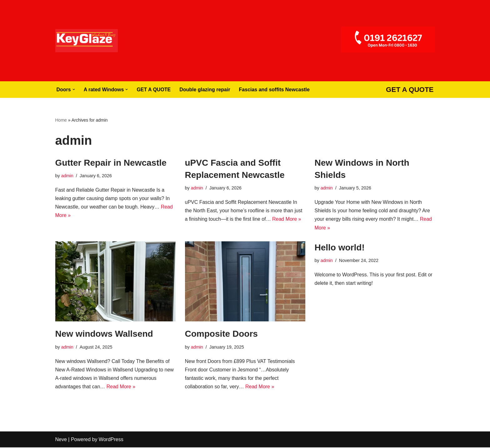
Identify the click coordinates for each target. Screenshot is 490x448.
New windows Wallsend (104, 334)
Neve (61, 440)
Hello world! (340, 247)
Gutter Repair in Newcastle (111, 163)
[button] (74, 89)
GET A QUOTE (154, 90)
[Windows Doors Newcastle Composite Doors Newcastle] (87, 41)
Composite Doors (221, 334)
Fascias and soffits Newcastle (275, 90)
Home (61, 120)
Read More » (287, 219)
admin (67, 176)
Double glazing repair (205, 90)
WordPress (111, 440)
